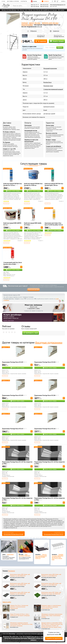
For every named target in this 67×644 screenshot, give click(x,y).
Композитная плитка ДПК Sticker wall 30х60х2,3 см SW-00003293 (20, 575)
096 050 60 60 (44, 5)
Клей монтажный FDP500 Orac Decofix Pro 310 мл (13, 184)
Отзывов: (41, 201)
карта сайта (40, 634)
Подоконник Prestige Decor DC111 (54, 534)
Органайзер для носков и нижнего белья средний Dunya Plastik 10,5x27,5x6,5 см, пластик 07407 (58, 557)
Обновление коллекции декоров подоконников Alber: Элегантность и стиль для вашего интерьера (21, 624)
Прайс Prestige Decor (56, 57)
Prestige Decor (41, 37)
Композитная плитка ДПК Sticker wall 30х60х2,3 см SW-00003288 (20, 593)
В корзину (41, 41)
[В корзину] (21, 188)
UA (62, 1)
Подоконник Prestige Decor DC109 (13, 534)
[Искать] (28, 6)
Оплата (28, 123)
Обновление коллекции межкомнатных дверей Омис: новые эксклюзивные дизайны (52, 616)
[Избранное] (52, 1)
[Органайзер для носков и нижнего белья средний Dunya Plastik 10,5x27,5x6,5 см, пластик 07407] (58, 547)
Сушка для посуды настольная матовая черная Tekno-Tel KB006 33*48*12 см (41, 556)
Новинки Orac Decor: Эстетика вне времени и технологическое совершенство (19, 607)
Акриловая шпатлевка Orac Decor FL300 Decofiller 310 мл (54, 224)
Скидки (45, 1)
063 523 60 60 (35, 7)
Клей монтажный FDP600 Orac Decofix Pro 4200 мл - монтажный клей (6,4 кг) (33, 185)
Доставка (7, 123)
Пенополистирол (48, 86)
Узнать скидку (57, 41)
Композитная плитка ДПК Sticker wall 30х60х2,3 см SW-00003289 (51, 584)
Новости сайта (7, 602)
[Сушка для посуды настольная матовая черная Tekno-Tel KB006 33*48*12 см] (42, 547)
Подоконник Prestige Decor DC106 (45, 395)
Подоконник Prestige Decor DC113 (13, 429)
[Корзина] (57, 1)
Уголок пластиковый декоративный (25, 555)
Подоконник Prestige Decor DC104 (45, 362)
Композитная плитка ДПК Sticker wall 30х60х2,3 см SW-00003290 (20, 584)
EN (63, 1)
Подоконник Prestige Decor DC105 (13, 395)
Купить (60, 47)
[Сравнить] (55, 1)
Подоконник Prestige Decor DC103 (13, 362)
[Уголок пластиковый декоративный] (25, 547)
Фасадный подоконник (50, 68)
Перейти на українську (54, 638)
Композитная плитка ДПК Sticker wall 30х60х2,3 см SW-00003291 (51, 575)
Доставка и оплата (13, 1)
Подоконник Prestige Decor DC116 (45, 429)
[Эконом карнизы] (9, 547)
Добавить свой (31, 333)
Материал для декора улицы (17, 578)
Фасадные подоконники (49, 342)
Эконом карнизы (10, 554)
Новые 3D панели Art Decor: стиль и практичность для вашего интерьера (20, 615)
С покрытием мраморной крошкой (53, 89)
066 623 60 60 (44, 7)
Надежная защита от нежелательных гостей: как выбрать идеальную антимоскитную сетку (51, 607)
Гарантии (50, 123)
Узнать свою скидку (14, 191)
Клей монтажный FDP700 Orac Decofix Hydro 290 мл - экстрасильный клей (54, 185)
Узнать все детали (33, 290)
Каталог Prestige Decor (35, 57)
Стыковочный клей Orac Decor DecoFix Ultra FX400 (13, 263)
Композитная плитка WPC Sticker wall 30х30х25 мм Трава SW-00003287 (51, 593)
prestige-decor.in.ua (59, 37)
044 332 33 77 (35, 5)
